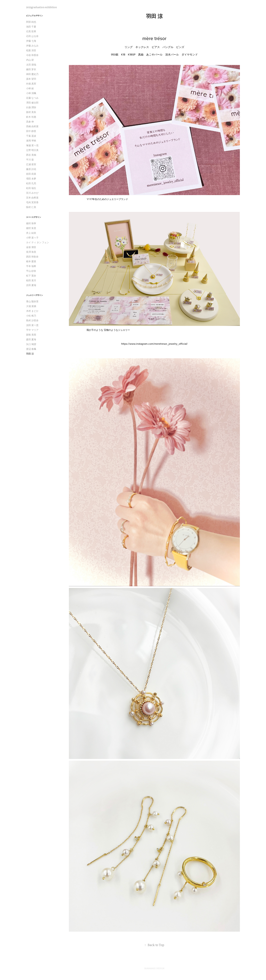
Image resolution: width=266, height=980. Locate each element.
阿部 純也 (31, 22)
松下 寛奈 (31, 276)
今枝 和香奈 (32, 55)
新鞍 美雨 (31, 335)
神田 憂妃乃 (32, 74)
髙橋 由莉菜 (32, 126)
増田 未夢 (31, 179)
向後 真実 (31, 84)
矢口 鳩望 (31, 344)
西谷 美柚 (31, 155)
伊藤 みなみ (32, 46)
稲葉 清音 (31, 50)
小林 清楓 (31, 93)
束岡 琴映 (31, 141)
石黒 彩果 (31, 31)
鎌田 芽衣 (31, 69)
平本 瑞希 (31, 266)
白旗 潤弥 (31, 107)
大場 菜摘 (31, 306)
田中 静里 (31, 131)
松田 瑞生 (31, 188)
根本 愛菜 (31, 261)
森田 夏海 (31, 339)
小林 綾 (30, 88)
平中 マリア (32, 330)
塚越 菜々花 (32, 145)
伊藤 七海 (31, 41)
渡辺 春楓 (31, 349)
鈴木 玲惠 (31, 117)
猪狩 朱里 (31, 228)
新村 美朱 (31, 112)
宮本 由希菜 (32, 198)
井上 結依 (31, 233)
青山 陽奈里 (32, 301)
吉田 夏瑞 (31, 285)
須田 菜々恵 (32, 325)
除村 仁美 (31, 207)
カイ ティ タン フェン (38, 242)
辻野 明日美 (32, 150)
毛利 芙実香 (32, 202)
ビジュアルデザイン (35, 16)
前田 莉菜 (31, 174)
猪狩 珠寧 (31, 223)
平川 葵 (30, 160)
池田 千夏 (31, 27)
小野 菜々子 (32, 238)
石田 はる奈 (32, 36)
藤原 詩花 (31, 169)
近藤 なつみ (32, 98)
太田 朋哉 (31, 65)
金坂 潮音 (31, 247)
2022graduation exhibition (41, 7)
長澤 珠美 (31, 252)
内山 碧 (30, 60)
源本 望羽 (31, 79)
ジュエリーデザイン (35, 295)
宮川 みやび (32, 193)
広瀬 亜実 (31, 164)
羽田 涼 (30, 354)
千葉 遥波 (31, 136)
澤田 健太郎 (32, 103)
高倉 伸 (30, 122)
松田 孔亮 (31, 183)
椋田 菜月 (31, 280)
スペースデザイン (34, 217)
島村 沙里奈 (32, 320)
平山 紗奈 (31, 271)
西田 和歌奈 (32, 257)
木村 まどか (32, 311)
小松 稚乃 (31, 316)
